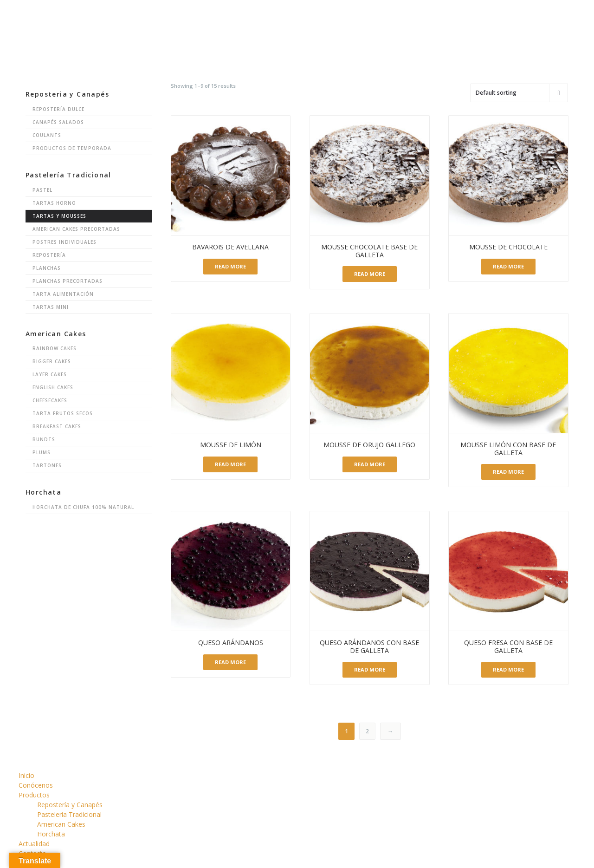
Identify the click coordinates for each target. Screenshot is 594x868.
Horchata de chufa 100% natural (83, 507)
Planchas (47, 268)
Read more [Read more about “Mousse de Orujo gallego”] (370, 464)
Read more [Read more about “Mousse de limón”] (230, 464)
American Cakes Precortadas (76, 229)
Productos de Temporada (72, 148)
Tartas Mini (51, 307)
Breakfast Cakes (57, 426)
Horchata (51, 834)
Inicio (26, 775)
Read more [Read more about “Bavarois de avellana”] (230, 266)
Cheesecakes (50, 400)
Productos (34, 795)
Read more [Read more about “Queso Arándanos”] (230, 662)
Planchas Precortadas (68, 281)
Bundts (44, 439)
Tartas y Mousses (59, 216)
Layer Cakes (50, 374)
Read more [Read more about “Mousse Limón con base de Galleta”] (508, 472)
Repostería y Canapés (70, 805)
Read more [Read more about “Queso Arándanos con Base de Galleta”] (370, 669)
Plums (42, 452)
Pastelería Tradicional (69, 814)
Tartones (47, 465)
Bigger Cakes (52, 361)
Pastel (42, 190)
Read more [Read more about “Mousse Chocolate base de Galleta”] (370, 274)
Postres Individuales (65, 242)
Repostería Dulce (58, 109)
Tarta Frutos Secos (63, 413)
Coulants (47, 135)
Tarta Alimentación (63, 294)
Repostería (49, 255)
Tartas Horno (54, 203)
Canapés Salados (58, 122)
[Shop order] (519, 93)
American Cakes (61, 824)
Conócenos (36, 785)
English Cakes (53, 387)
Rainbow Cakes (55, 348)
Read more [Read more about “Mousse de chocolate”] (508, 266)
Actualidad (34, 844)
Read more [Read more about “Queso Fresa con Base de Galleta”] (508, 669)
